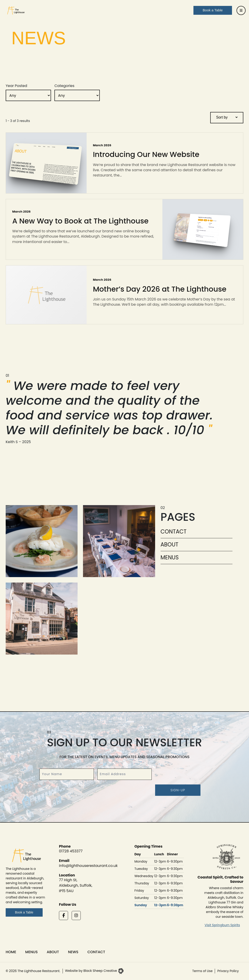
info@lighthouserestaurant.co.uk (88, 866)
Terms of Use (203, 971)
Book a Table (24, 912)
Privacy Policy (228, 971)
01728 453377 (71, 851)
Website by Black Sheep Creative (94, 971)
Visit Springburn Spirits (222, 925)
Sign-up (178, 790)
